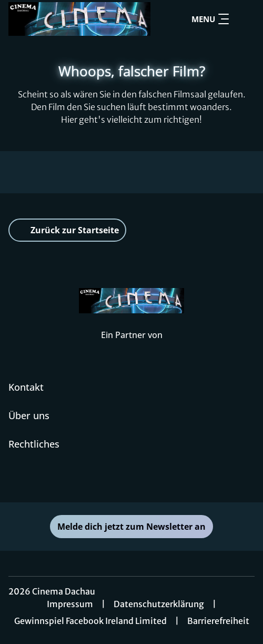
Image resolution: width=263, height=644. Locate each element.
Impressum (70, 604)
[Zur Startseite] (79, 19)
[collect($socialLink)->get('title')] (131, 479)
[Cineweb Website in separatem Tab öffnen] (132, 346)
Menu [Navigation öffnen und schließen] (210, 19)
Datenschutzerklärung (159, 604)
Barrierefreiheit (218, 621)
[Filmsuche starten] (244, 19)
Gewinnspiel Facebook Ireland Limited (90, 621)
